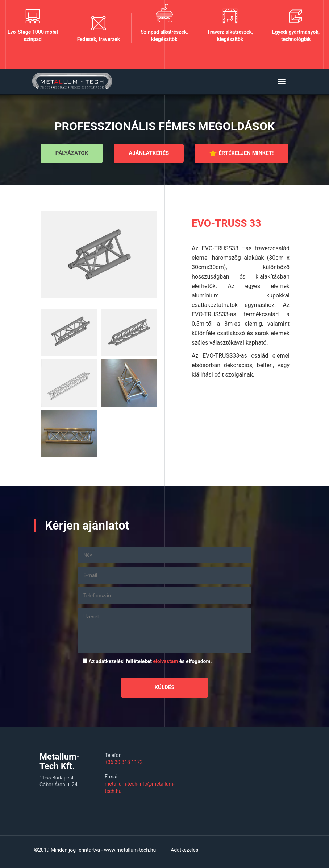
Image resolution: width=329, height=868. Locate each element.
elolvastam (165, 661)
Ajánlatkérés (149, 153)
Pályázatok (72, 153)
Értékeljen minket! (241, 153)
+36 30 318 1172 (124, 762)
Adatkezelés (184, 850)
